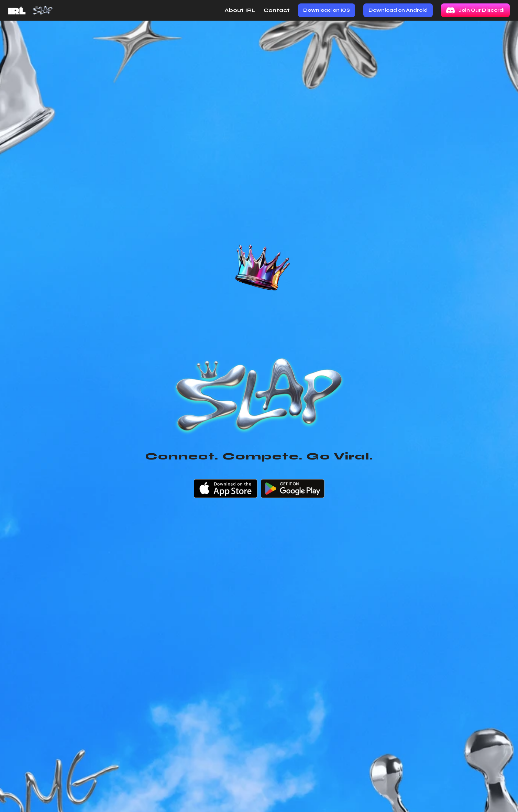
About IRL (240, 10)
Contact (277, 10)
